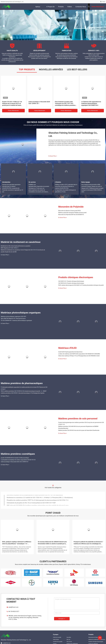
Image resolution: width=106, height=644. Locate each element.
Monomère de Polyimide (71, 207)
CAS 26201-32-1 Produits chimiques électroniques (71, 281)
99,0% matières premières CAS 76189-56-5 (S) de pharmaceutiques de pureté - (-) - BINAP (24, 391)
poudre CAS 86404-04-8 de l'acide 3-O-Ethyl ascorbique (15, 458)
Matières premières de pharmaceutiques (22, 383)
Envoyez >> (62, 619)
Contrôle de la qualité (58, 642)
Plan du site (69, 642)
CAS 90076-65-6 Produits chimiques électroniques (71, 283)
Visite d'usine (56, 639)
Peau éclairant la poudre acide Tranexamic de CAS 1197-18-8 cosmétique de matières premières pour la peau (65, 104)
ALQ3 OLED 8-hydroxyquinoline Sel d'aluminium (70, 352)
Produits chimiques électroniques (76, 277)
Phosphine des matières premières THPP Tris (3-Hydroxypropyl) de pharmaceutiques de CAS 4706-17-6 (38, 501)
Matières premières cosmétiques (18, 454)
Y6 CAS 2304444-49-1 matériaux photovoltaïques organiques (16, 320)
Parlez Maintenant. (13, 111)
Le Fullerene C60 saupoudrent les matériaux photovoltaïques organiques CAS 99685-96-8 (91, 104)
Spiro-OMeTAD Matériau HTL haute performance (13, 319)
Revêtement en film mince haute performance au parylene (16, 246)
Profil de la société (57, 637)
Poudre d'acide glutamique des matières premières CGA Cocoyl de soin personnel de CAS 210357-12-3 (81, 423)
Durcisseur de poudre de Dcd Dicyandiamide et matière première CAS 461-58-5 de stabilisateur (35, 496)
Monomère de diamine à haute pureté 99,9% (70, 211)
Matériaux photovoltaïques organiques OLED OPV (13, 317)
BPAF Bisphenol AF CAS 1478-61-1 (10, 248)
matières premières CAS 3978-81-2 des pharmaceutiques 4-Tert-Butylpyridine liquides (23, 393)
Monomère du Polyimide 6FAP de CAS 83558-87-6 (71, 215)
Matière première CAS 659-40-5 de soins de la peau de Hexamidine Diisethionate (79, 430)
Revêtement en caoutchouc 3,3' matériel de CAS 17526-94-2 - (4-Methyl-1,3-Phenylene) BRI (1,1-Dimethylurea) (40, 499)
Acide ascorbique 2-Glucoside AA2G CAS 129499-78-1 (39, 103)
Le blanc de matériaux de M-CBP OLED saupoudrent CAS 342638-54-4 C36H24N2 (79, 354)
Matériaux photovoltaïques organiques (21, 313)
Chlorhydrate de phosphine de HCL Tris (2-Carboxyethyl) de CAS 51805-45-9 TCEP (31, 504)
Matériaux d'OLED (67, 348)
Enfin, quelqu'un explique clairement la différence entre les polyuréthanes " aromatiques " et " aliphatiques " (17, 543)
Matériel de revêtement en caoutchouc (21, 242)
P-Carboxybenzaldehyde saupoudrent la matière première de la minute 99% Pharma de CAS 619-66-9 (24, 388)
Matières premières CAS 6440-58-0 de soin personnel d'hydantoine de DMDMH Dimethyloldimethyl (78, 427)
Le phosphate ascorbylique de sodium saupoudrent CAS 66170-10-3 (18, 460)
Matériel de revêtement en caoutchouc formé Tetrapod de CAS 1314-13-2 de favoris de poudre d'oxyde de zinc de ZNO (23, 251)
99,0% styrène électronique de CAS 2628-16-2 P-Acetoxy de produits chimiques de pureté (81, 285)
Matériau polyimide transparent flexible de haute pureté (72, 213)
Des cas (68, 639)
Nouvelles (69, 637)
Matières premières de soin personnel (78, 419)
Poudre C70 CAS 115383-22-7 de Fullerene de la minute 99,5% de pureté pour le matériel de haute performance (12, 104)
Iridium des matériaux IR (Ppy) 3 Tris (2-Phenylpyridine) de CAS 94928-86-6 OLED (79, 356)
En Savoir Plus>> (53, 156)
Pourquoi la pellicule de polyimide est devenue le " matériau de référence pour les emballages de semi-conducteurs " (88, 543)
